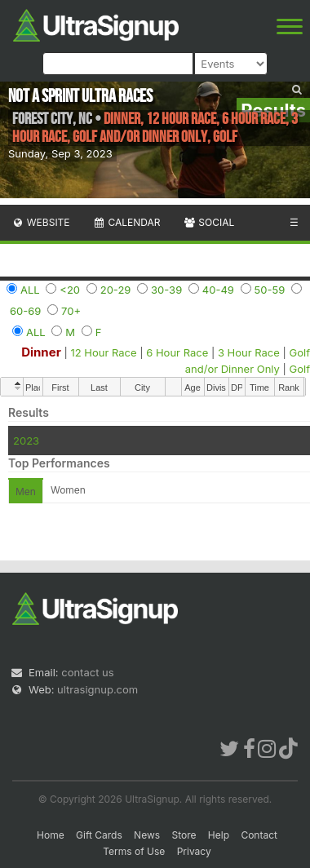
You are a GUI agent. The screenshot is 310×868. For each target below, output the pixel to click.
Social (208, 222)
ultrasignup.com (97, 689)
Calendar (127, 222)
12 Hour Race (103, 352)
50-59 (270, 290)
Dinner (41, 352)
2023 (26, 441)
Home (51, 835)
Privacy (194, 851)
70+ (71, 311)
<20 (70, 290)
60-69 (25, 311)
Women (68, 490)
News (147, 835)
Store (184, 835)
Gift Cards (99, 835)
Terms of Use (134, 851)
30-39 (166, 290)
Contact (259, 835)
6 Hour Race (177, 352)
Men (26, 492)
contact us (87, 672)
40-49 (218, 290)
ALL (30, 290)
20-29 (116, 290)
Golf (300, 369)
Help (219, 835)
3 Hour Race (249, 352)
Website (41, 222)
